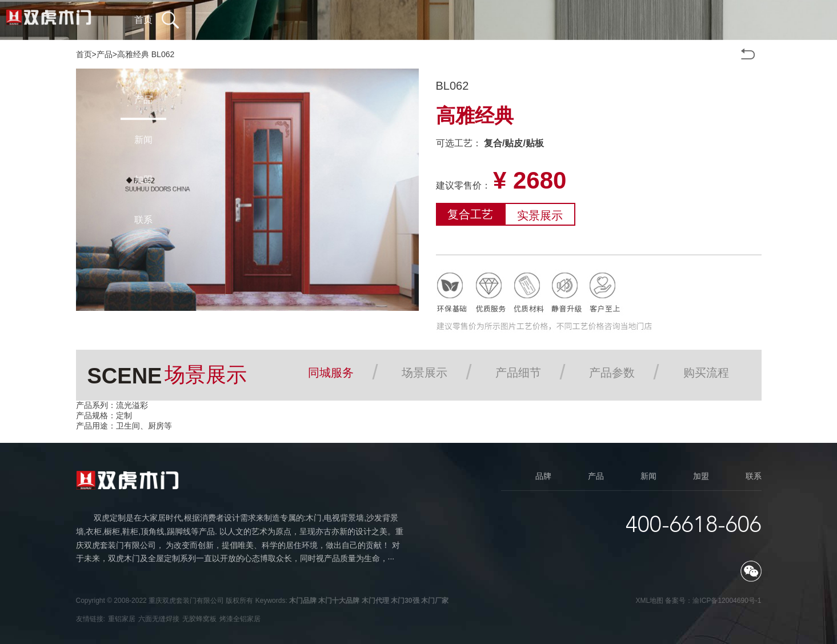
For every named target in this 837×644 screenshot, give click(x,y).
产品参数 (612, 373)
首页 (84, 54)
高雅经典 (133, 54)
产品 (105, 54)
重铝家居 (122, 619)
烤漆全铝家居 (240, 619)
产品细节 (518, 373)
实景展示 (540, 215)
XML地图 (649, 601)
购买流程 (706, 373)
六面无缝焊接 (159, 619)
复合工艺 (470, 214)
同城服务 (331, 373)
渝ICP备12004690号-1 (727, 601)
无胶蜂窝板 (199, 619)
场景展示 (424, 373)
